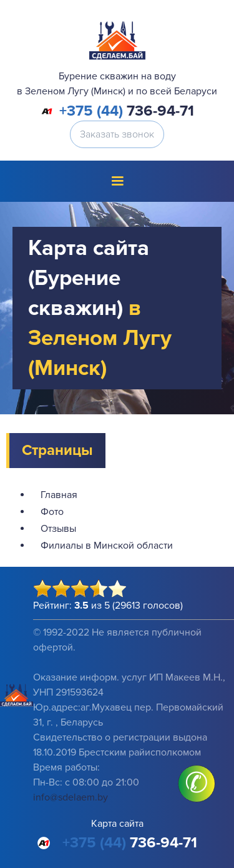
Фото (52, 512)
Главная (59, 495)
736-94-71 (127, 111)
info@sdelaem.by (71, 797)
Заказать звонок (117, 134)
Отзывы (58, 529)
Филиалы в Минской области (107, 546)
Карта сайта (117, 824)
